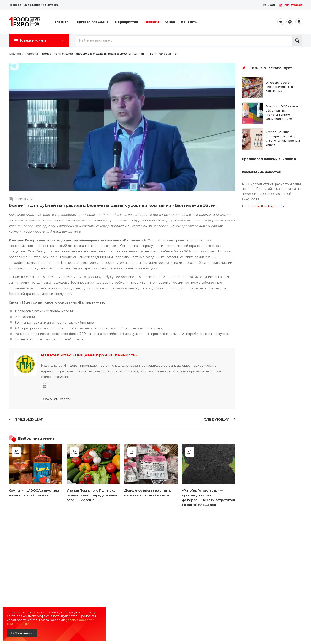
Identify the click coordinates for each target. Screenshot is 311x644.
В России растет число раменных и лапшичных (279, 87)
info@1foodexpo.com (268, 206)
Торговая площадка (92, 22)
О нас (170, 22)
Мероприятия (126, 22)
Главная (62, 22)
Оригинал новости (57, 399)
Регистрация (291, 5)
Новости (152, 22)
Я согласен (24, 633)
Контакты (189, 22)
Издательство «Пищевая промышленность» (89, 355)
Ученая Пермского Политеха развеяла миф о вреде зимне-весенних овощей (92, 495)
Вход (269, 5)
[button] (39, 40)
